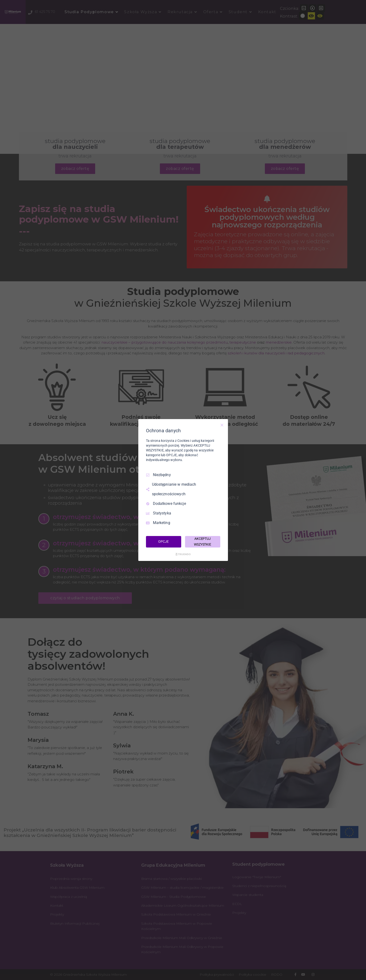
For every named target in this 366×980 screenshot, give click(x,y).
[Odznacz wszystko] (222, 425)
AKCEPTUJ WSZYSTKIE (203, 542)
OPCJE (163, 542)
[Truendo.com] (183, 554)
